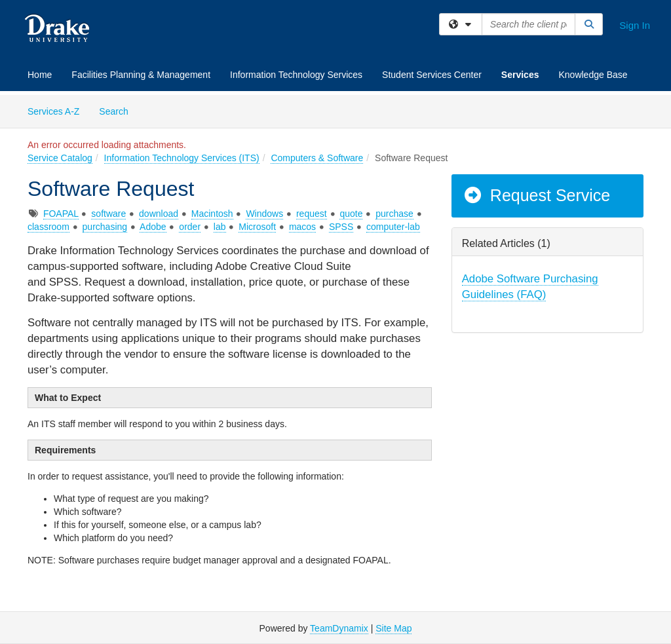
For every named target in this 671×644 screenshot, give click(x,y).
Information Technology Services (296, 75)
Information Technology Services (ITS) (182, 158)
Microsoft (257, 227)
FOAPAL (61, 214)
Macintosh (212, 214)
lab (220, 227)
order (190, 227)
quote (351, 214)
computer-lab (393, 227)
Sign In (635, 25)
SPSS (341, 227)
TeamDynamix (339, 628)
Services (520, 75)
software (108, 214)
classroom (48, 227)
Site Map (393, 628)
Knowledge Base (593, 75)
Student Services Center (432, 75)
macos (302, 227)
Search (118, 110)
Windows (264, 214)
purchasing (105, 227)
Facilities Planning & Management (141, 75)
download (159, 214)
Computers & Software (317, 158)
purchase (394, 214)
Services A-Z (53, 111)
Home (40, 75)
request (312, 214)
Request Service (537, 195)
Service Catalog (60, 158)
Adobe (153, 227)
